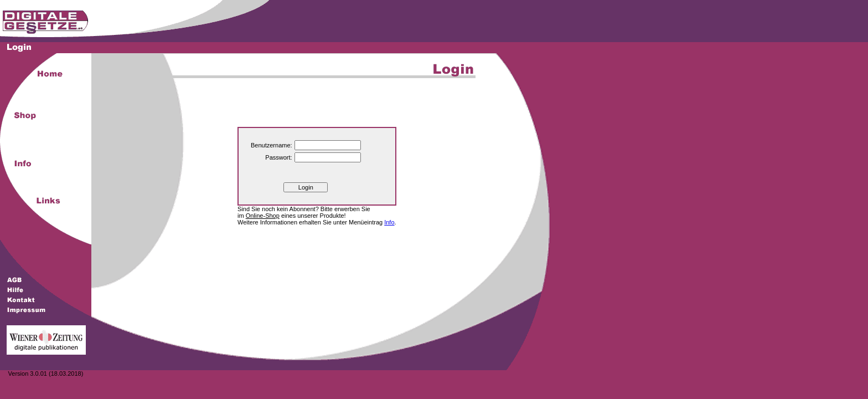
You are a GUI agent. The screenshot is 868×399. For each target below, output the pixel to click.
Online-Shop (263, 216)
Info (389, 222)
